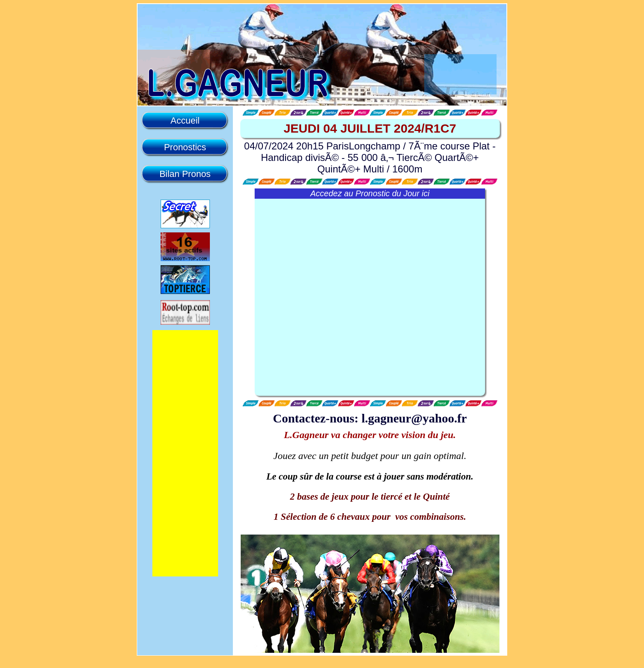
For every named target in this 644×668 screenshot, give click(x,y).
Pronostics (185, 147)
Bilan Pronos (185, 174)
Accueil (185, 121)
